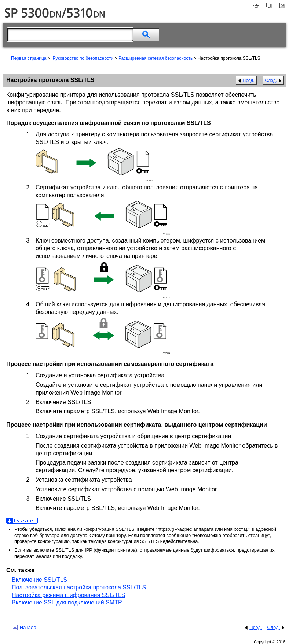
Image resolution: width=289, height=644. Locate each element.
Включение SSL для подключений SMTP (67, 602)
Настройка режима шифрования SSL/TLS (69, 595)
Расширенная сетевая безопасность (156, 58)
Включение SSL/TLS (39, 580)
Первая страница (29, 58)
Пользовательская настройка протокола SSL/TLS (79, 587)
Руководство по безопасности (82, 58)
